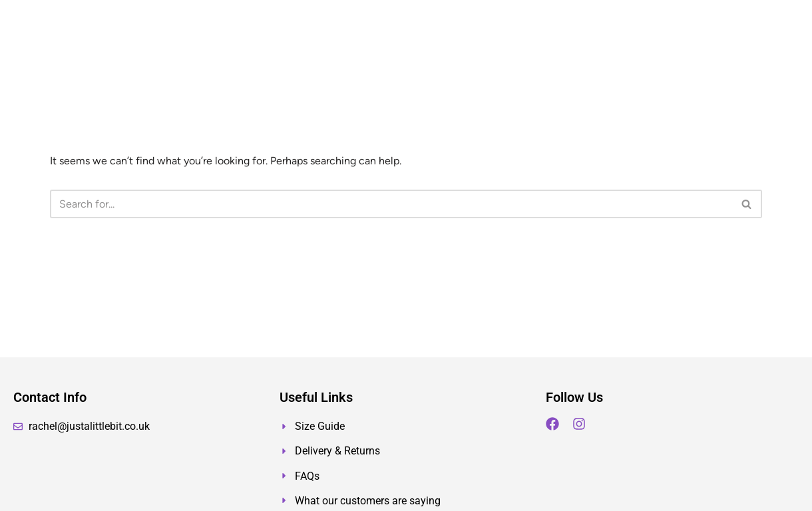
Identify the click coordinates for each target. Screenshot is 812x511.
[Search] (391, 204)
